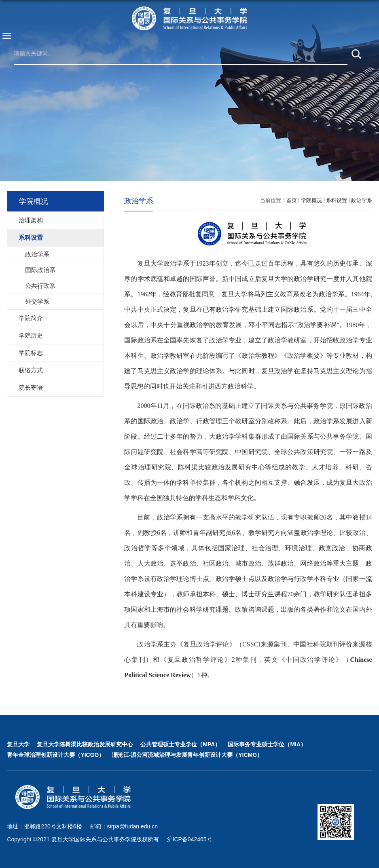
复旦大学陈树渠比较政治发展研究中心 (85, 744)
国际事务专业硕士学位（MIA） (267, 744)
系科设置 (337, 200)
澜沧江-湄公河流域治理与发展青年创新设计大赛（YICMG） (187, 755)
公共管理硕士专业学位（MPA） (180, 744)
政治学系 (362, 200)
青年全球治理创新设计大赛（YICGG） (56, 755)
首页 (292, 200)
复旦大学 (18, 744)
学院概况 (311, 200)
